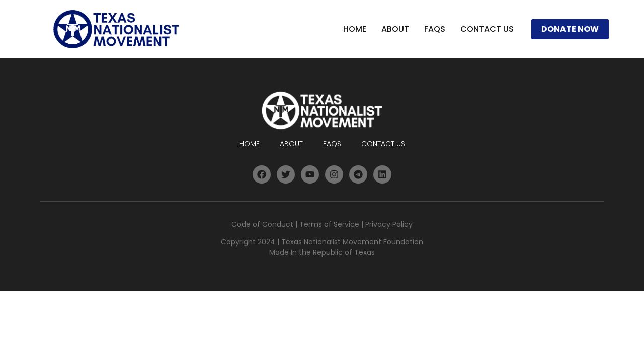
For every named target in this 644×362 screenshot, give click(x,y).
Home (355, 29)
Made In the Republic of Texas (322, 252)
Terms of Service (329, 224)
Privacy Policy (389, 224)
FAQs (435, 29)
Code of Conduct (262, 224)
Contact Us (487, 29)
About (395, 29)
